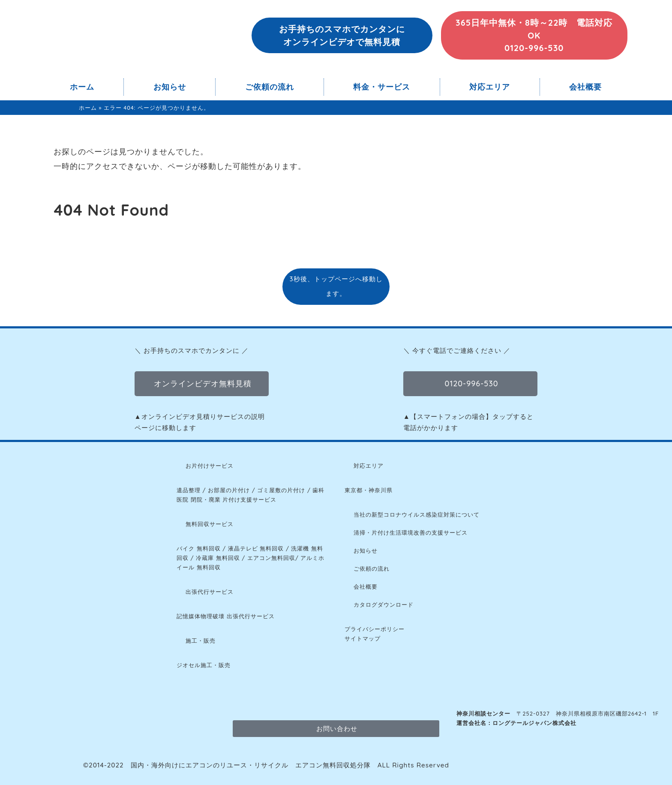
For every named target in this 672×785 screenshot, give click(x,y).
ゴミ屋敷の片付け (281, 490)
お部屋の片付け (229, 490)
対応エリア (490, 87)
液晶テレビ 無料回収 (256, 548)
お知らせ (170, 87)
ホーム (82, 87)
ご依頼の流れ (270, 87)
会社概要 (585, 87)
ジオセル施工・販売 (204, 665)
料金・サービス (382, 87)
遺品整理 (189, 490)
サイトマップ (363, 638)
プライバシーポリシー (375, 629)
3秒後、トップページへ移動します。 (336, 286)
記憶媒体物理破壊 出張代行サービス (226, 616)
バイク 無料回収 (199, 548)
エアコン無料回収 (271, 558)
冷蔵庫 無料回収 (218, 558)
